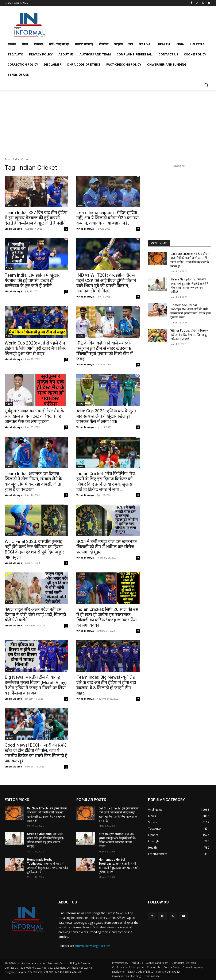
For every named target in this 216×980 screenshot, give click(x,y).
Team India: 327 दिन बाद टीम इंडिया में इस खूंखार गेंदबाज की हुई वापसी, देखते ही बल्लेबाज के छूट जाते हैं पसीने (36, 218)
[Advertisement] (104, 24)
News (9, 205)
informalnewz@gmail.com (92, 946)
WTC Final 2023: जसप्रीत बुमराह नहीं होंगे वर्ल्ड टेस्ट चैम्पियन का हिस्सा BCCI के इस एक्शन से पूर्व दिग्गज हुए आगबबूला (34, 549)
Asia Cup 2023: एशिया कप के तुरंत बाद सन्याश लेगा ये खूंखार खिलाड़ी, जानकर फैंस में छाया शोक (106, 416)
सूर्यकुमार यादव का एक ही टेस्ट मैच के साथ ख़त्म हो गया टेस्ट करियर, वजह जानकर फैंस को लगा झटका (34, 416)
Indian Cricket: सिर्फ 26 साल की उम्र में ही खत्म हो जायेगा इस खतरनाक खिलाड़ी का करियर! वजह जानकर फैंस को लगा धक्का (107, 617)
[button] (206, 85)
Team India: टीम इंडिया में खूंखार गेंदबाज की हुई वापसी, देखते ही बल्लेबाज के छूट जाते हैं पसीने (32, 280)
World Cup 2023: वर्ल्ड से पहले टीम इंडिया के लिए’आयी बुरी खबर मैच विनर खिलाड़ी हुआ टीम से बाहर (35, 348)
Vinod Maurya (13, 229)
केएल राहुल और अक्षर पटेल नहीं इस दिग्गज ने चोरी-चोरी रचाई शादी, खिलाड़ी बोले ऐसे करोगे (35, 615)
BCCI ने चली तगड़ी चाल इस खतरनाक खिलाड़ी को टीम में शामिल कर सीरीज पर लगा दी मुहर (107, 547)
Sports (9, 738)
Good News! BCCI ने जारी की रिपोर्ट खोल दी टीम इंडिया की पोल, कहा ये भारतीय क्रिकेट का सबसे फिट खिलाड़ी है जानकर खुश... (36, 753)
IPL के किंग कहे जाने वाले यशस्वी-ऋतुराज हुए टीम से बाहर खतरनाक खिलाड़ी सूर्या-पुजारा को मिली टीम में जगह (105, 351)
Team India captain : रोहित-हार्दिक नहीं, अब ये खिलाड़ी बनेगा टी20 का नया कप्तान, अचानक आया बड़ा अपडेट (107, 218)
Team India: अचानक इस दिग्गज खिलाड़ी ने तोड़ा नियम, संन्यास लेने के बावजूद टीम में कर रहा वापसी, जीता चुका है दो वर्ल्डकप (33, 481)
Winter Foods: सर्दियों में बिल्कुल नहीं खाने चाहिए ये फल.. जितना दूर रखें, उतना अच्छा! (189, 335)
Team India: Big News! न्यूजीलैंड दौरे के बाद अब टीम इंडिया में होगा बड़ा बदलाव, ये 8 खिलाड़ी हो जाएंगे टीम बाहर (106, 685)
